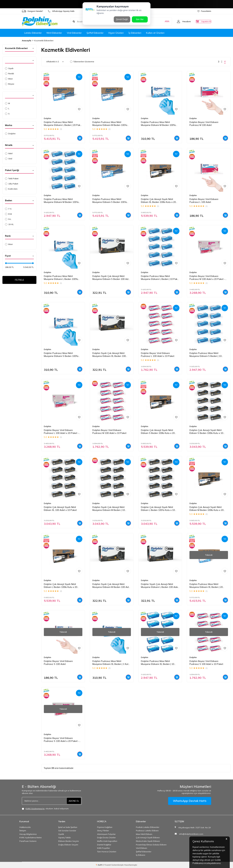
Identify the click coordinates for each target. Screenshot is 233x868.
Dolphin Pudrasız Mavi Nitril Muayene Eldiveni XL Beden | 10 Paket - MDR (158, 663)
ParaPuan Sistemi (28, 841)
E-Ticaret (107, 865)
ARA (161, 22)
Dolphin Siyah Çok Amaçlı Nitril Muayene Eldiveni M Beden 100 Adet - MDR (112, 586)
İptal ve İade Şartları (68, 827)
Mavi (9, 79)
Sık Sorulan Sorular (67, 831)
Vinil (9, 159)
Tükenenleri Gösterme (82, 62)
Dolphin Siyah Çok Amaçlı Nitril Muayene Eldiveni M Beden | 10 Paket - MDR (109, 509)
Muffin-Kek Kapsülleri (107, 841)
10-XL (9, 224)
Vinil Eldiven (141, 848)
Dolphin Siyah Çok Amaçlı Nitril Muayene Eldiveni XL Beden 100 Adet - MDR (109, 355)
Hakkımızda (25, 827)
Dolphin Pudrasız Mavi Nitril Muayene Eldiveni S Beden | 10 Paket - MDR (205, 355)
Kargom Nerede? (32, 11)
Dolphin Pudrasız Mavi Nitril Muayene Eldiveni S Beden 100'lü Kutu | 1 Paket (61, 355)
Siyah (9, 68)
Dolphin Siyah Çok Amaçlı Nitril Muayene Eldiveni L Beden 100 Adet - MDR (160, 586)
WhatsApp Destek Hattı (190, 801)
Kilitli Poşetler (103, 848)
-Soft (99, 865)
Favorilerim (204, 11)
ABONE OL (73, 801)
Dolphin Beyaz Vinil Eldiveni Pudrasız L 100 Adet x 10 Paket (158, 355)
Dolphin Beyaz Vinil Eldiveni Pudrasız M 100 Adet (204, 124)
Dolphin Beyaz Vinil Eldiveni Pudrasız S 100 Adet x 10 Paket (206, 663)
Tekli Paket (12, 179)
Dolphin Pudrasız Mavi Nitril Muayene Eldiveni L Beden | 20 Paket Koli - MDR (63, 124)
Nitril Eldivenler (54, 33)
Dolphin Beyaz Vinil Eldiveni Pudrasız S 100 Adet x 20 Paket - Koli (61, 740)
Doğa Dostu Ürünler (106, 838)
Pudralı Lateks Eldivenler (148, 827)
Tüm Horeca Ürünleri (107, 852)
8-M (8, 214)
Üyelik (61, 834)
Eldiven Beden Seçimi (69, 841)
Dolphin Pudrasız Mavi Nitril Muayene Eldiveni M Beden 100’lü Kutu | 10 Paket (61, 201)
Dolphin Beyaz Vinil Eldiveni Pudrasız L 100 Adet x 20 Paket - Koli (61, 432)
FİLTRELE (19, 280)
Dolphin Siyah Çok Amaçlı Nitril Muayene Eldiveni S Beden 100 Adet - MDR (111, 278)
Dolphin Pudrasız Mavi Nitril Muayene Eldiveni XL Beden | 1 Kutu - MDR (111, 663)
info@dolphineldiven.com (191, 834)
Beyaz (10, 84)
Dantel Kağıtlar (104, 845)
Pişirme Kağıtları (105, 827)
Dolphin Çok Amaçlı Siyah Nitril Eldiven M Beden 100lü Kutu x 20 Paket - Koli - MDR (206, 509)
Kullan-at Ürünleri (155, 33)
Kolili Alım (11, 189)
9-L (8, 219)
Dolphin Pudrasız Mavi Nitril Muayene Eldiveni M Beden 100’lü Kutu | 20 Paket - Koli (110, 124)
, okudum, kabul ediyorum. (45, 809)
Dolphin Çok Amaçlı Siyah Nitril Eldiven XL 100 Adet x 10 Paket (60, 509)
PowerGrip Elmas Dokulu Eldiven (151, 845)
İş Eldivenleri (135, 33)
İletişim (23, 831)
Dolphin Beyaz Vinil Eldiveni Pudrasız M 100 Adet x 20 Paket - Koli (207, 278)
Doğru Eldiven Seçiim (68, 845)
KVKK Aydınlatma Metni (31, 838)
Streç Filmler (103, 831)
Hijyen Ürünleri (116, 33)
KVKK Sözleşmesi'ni (35, 809)
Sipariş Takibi (64, 838)
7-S (8, 209)
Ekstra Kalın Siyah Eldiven (148, 841)
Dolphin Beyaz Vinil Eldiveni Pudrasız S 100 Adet (58, 663)
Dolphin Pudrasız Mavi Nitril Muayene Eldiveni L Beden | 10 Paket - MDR (160, 278)
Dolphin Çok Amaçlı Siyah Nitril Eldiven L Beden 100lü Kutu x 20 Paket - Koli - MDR (61, 586)
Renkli (9, 74)
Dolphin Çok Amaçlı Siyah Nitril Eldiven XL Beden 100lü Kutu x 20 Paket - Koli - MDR (158, 201)
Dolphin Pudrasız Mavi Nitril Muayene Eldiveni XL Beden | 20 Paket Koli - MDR (206, 586)
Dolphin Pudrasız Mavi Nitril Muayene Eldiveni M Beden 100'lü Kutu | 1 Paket (158, 124)
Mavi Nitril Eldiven (144, 834)
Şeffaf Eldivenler (95, 33)
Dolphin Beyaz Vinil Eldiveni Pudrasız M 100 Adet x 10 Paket (109, 432)
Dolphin (10, 134)
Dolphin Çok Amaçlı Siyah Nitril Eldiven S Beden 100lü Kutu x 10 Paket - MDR (206, 432)
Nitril (9, 153)
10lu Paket (12, 184)
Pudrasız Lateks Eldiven (147, 831)
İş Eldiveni (141, 855)
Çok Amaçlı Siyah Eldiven (148, 838)
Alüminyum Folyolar (106, 834)
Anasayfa (27, 41)
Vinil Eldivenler (74, 33)
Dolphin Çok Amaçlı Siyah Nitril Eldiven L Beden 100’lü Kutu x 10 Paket (158, 509)
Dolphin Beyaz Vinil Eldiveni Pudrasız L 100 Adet (204, 201)
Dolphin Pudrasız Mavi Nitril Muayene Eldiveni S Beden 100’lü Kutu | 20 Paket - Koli (110, 201)
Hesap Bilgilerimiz (28, 834)
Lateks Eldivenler (33, 33)
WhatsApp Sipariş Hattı (61, 11)
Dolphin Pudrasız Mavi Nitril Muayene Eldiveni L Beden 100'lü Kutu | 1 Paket (61, 278)
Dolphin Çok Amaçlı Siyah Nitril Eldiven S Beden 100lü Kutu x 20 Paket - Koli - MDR (158, 432)
